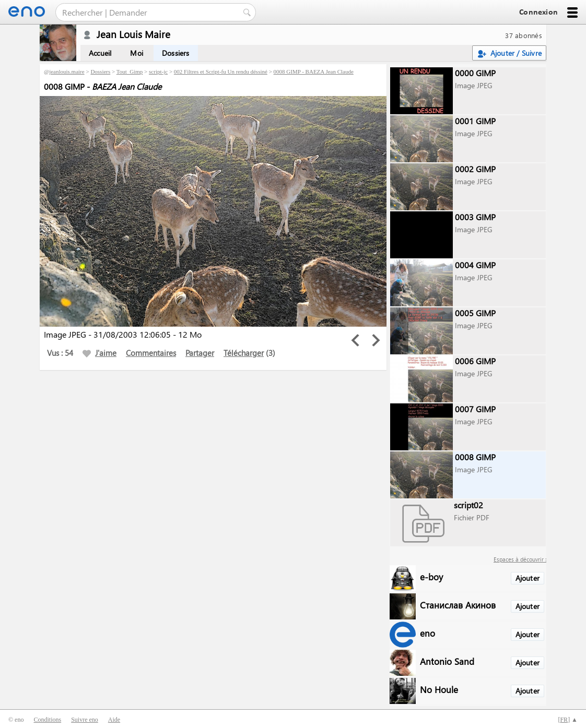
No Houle (439, 689)
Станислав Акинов (458, 605)
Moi (137, 53)
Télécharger (244, 353)
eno (427, 633)
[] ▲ (568, 720)
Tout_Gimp (130, 71)
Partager (200, 353)
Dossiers (176, 53)
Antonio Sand (447, 661)
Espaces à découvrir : (520, 559)
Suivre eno (85, 720)
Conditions (47, 720)
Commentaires (151, 353)
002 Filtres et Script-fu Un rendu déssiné (221, 71)
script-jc (158, 71)
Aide (114, 720)
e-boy (431, 576)
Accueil (100, 53)
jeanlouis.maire (67, 71)
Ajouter (528, 578)
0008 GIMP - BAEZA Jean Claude (314, 71)
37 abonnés (524, 35)
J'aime (99, 353)
